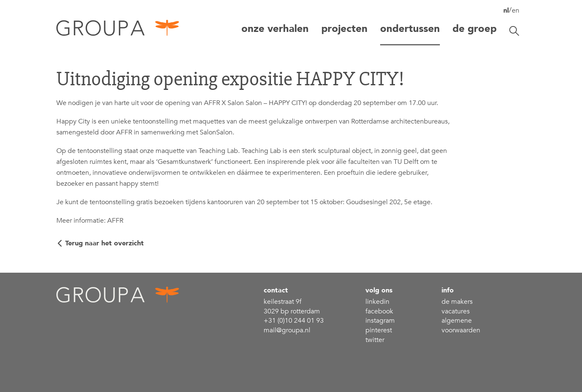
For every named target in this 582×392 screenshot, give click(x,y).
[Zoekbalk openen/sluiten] (514, 31)
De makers (457, 302)
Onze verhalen (275, 29)
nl (506, 11)
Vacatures (456, 311)
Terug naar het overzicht (104, 243)
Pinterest (379, 330)
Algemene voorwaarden (461, 325)
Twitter (375, 340)
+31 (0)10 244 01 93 (294, 321)
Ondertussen (410, 29)
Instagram (380, 321)
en (516, 11)
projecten (344, 29)
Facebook (379, 311)
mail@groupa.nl (287, 330)
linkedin (377, 302)
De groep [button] (475, 29)
